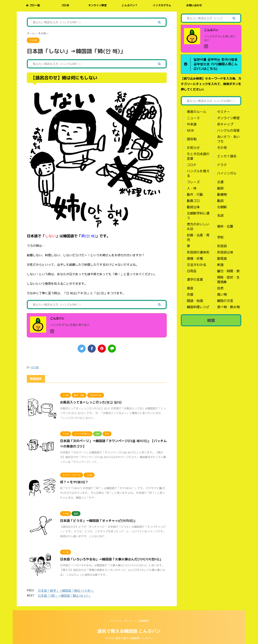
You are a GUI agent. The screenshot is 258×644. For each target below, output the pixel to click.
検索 (211, 320)
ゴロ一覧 (33, 5)
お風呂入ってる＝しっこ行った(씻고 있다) (91, 402)
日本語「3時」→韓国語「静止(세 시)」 (64, 596)
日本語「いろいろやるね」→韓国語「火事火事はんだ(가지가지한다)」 (111, 559)
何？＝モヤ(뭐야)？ (74, 482)
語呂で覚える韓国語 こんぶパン (129, 631)
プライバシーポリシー (122, 621)
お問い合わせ (194, 5)
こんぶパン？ (130, 5)
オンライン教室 (97, 5)
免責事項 (144, 621)
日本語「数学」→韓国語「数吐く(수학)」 (66, 591)
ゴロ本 (65, 5)
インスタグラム (162, 5)
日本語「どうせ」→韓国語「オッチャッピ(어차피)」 (98, 521)
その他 (35, 367)
